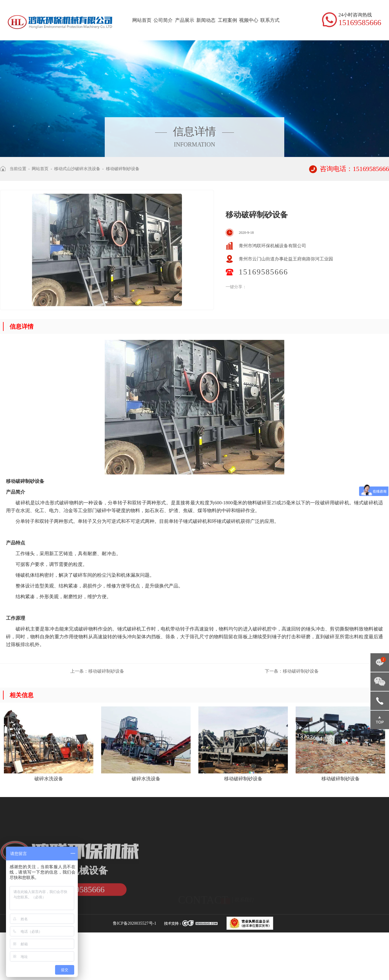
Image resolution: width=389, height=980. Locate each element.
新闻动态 (206, 20)
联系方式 (270, 20)
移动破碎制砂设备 (123, 169)
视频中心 (249, 20)
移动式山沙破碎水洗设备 (77, 169)
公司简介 (163, 20)
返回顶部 (380, 720)
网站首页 (142, 20)
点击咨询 (380, 663)
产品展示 (185, 20)
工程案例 (227, 20)
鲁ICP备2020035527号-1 (135, 923)
